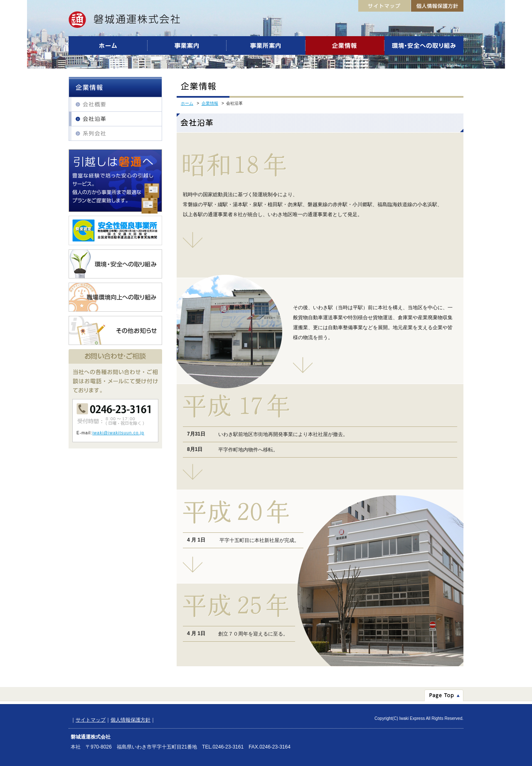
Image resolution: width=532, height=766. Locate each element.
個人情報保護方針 (131, 720)
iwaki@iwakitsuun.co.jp (118, 433)
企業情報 (210, 103)
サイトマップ (91, 720)
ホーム (187, 103)
